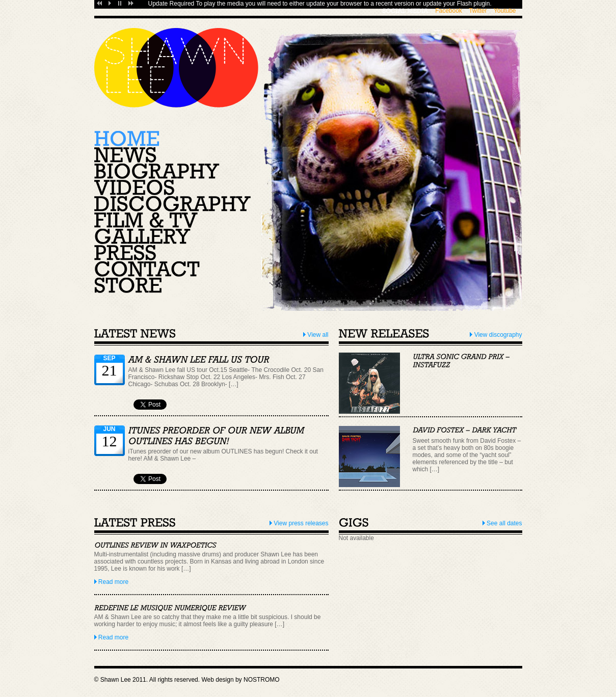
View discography (496, 335)
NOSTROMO (262, 680)
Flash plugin (474, 4)
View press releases (299, 523)
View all (316, 335)
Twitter (478, 11)
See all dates (502, 523)
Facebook (449, 11)
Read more (112, 582)
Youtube (505, 11)
